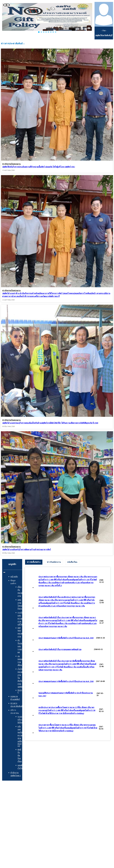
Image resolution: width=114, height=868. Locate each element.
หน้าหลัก (14, 577)
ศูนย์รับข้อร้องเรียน (20, 755)
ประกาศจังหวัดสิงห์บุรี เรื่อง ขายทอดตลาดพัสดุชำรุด (60, 649)
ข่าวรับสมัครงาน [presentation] (54, 562)
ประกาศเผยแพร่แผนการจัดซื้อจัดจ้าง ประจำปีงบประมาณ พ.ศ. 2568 (66, 681)
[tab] (34, 562)
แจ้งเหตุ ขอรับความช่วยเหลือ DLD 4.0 (20, 736)
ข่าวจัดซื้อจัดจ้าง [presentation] (34, 562)
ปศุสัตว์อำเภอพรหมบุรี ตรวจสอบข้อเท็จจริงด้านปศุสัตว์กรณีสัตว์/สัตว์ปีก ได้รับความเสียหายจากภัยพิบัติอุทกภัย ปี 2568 (50, 422)
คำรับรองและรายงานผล (21, 646)
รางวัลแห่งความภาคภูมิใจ (20, 618)
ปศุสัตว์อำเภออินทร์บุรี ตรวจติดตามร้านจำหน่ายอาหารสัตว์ (27, 548)
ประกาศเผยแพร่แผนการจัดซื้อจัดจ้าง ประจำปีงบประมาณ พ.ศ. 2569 (66, 638)
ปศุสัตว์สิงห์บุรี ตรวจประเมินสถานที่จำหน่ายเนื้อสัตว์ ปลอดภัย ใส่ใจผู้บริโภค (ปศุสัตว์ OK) (39, 167)
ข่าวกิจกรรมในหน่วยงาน (11, 164)
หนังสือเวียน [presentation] (72, 562)
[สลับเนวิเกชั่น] (4, 572)
